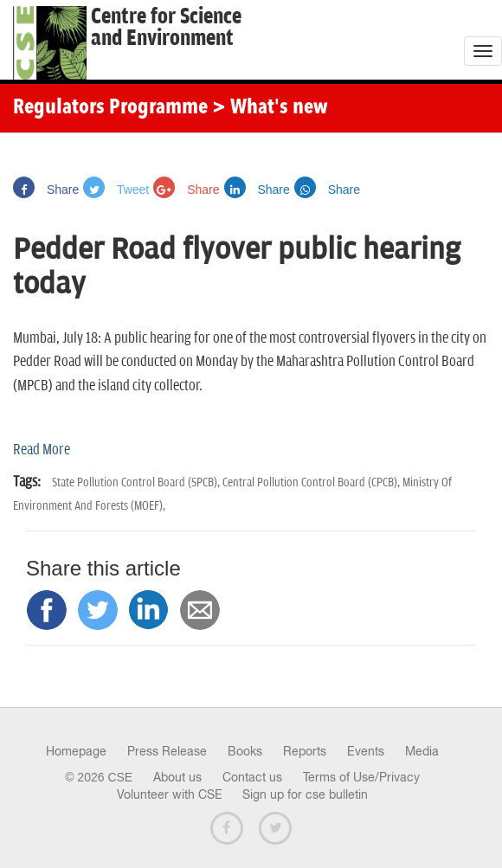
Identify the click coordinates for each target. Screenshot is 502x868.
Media (422, 751)
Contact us (252, 777)
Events (366, 751)
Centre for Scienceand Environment (166, 28)
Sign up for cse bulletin (305, 794)
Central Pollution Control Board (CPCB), (312, 482)
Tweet (116, 190)
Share (46, 190)
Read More (42, 450)
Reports (305, 751)
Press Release (167, 751)
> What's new (270, 108)
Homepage (76, 751)
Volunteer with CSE (170, 794)
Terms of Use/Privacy (361, 777)
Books (245, 751)
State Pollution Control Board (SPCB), (137, 482)
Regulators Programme (110, 108)
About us (177, 777)
